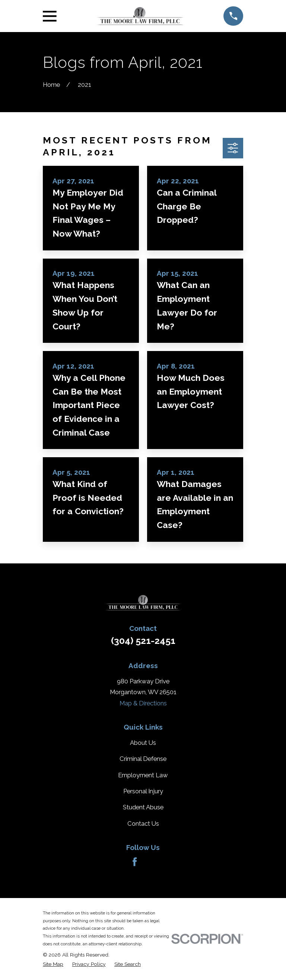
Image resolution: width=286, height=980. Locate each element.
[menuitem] (53, 964)
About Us (143, 743)
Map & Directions (143, 703)
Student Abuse (143, 807)
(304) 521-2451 (143, 641)
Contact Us (143, 823)
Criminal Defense (143, 759)
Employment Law (143, 775)
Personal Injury (143, 791)
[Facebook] (135, 862)
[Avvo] (151, 862)
